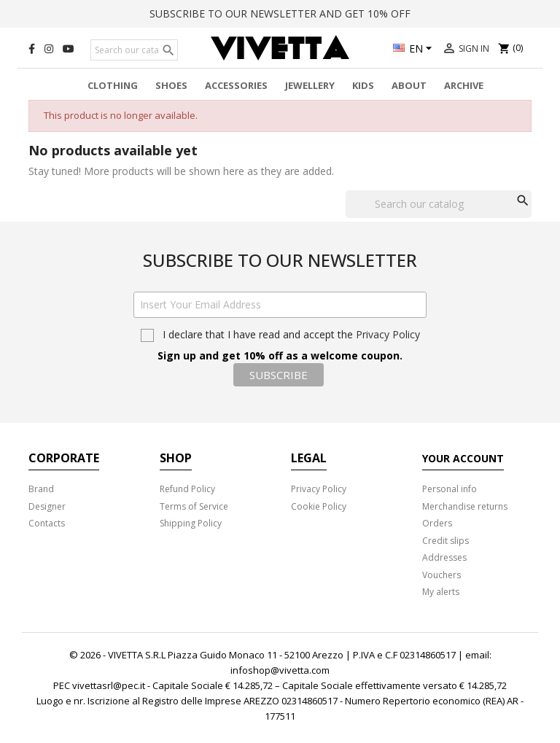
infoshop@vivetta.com (280, 670)
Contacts (47, 523)
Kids (363, 85)
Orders (437, 523)
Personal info (450, 489)
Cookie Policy (319, 506)
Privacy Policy (388, 334)
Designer (47, 506)
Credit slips (446, 541)
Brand (41, 489)
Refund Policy (187, 489)
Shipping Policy (191, 523)
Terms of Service (194, 506)
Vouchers (442, 575)
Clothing (113, 85)
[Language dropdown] (415, 50)
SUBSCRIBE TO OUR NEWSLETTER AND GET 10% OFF (280, 13)
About (409, 85)
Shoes (171, 85)
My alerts (441, 592)
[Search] (134, 50)
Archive (464, 85)
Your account (463, 458)
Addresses (444, 557)
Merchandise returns (465, 506)
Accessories (236, 85)
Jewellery (310, 85)
